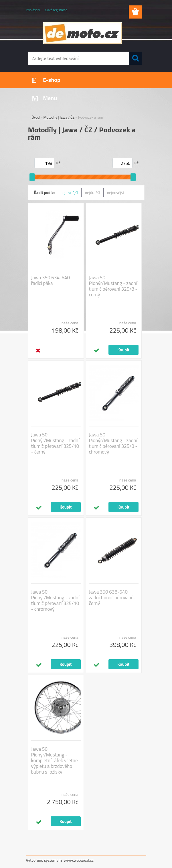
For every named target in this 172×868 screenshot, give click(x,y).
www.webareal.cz (79, 860)
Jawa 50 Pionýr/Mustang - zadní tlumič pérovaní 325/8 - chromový (113, 443)
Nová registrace (56, 10)
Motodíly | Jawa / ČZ (59, 117)
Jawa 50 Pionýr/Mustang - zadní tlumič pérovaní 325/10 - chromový (55, 600)
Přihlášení (33, 10)
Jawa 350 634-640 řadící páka (51, 280)
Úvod (36, 117)
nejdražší (93, 192)
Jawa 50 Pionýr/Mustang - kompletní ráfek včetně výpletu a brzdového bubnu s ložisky (55, 760)
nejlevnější (69, 192)
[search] (135, 58)
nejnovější (115, 192)
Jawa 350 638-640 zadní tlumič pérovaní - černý (112, 598)
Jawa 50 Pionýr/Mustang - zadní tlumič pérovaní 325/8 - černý (113, 286)
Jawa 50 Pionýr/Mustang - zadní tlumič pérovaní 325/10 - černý (55, 443)
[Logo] (83, 33)
